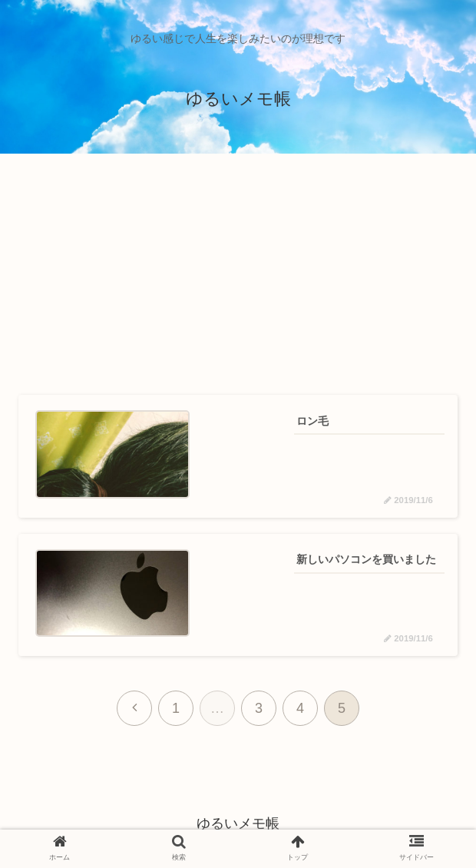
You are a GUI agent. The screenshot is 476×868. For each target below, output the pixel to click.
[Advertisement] (238, 275)
